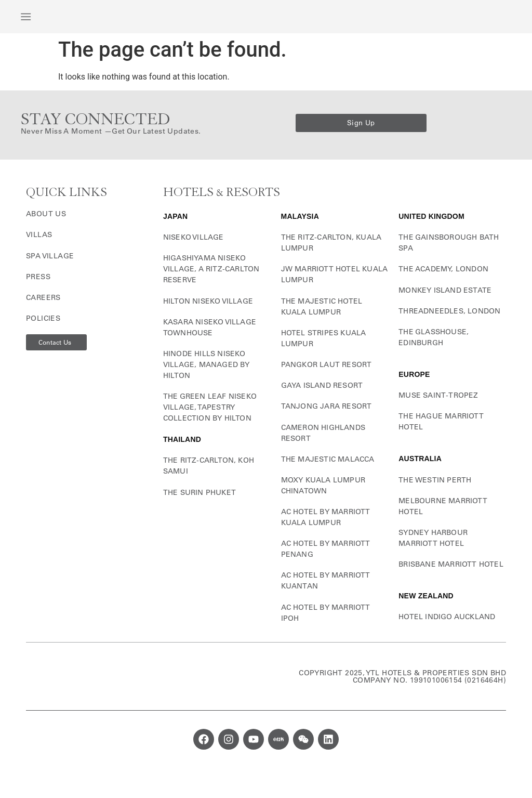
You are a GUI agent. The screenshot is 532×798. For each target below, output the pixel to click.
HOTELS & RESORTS (222, 208)
